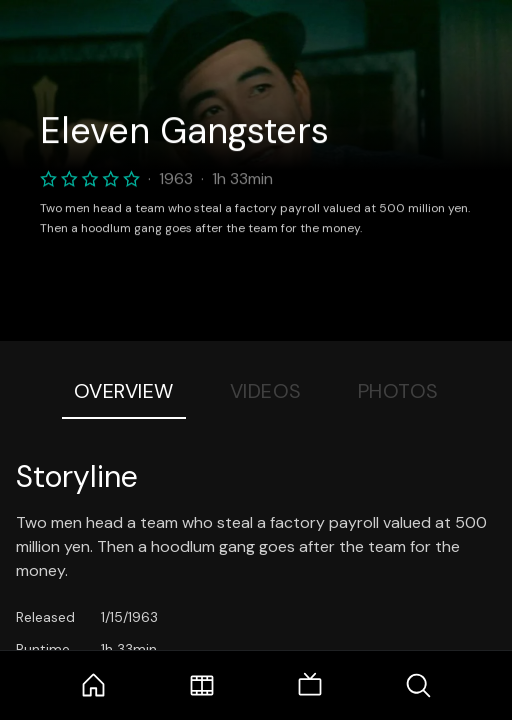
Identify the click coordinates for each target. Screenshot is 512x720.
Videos (266, 391)
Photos (398, 391)
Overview (124, 391)
